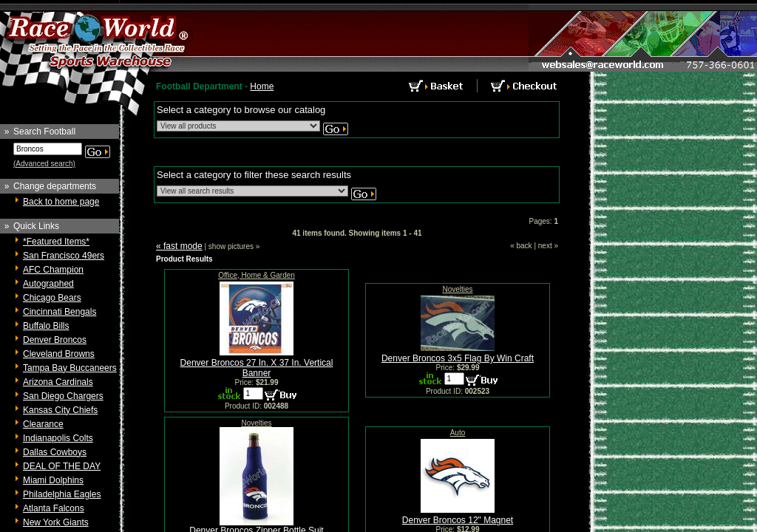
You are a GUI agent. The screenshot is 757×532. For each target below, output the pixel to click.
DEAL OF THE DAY (62, 466)
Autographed (48, 284)
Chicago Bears (52, 298)
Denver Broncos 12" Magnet (458, 520)
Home (262, 86)
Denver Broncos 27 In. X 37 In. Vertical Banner (257, 368)
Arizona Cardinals (58, 382)
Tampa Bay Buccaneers (70, 368)
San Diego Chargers (63, 396)
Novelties (457, 289)
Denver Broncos (55, 340)
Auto (458, 433)
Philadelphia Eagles (62, 494)
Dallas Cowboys (55, 452)
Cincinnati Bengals (60, 312)
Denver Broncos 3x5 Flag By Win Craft (458, 358)
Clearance (43, 424)
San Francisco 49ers (64, 256)
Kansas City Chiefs (60, 410)
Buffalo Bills (46, 326)
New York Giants (56, 522)
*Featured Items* (56, 242)
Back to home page (61, 202)
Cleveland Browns (59, 354)
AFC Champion (53, 270)
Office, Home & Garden (257, 275)
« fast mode (179, 246)
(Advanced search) (44, 164)
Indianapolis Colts (58, 438)
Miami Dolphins (53, 480)
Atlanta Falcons (54, 508)
